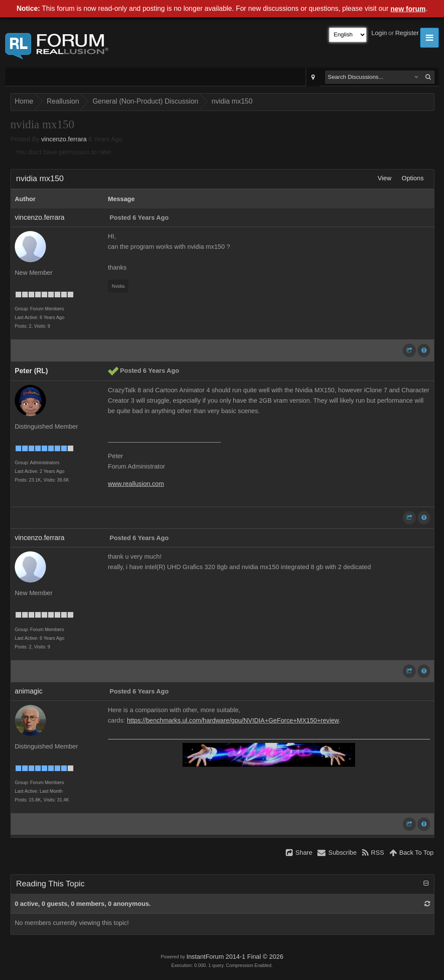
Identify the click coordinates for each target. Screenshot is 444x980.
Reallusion (63, 101)
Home (24, 101)
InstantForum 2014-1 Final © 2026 (235, 957)
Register (407, 33)
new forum (408, 9)
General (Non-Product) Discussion (145, 101)
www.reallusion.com (136, 484)
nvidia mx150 (232, 101)
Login (379, 33)
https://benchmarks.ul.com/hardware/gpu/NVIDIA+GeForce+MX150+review (233, 720)
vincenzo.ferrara (64, 139)
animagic (29, 691)
